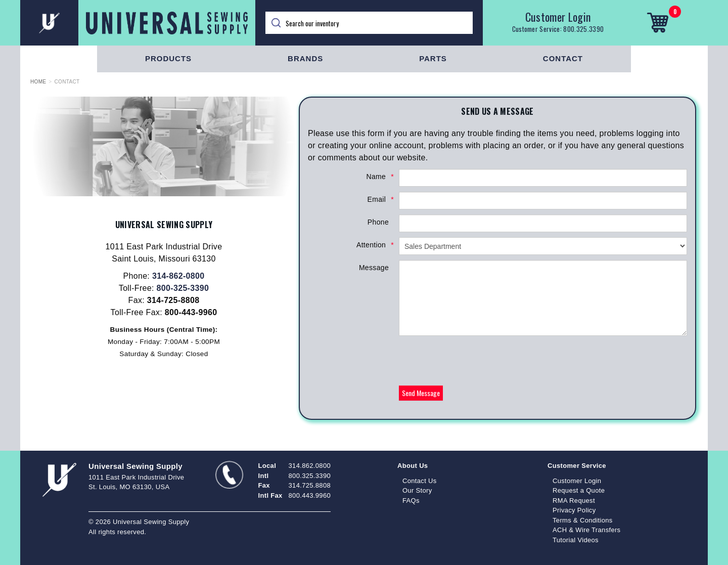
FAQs (411, 501)
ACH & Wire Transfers (586, 530)
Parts (433, 58)
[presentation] (476, 361)
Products (168, 58)
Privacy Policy (574, 510)
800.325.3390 (583, 29)
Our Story (417, 490)
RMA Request (574, 501)
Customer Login (558, 17)
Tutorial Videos (576, 540)
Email (378, 199)
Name (378, 177)
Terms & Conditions (583, 520)
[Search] (369, 23)
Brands (305, 58)
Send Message (421, 393)
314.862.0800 (310, 466)
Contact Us (420, 481)
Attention (373, 245)
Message (374, 268)
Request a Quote (579, 490)
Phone (378, 222)
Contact (563, 58)
